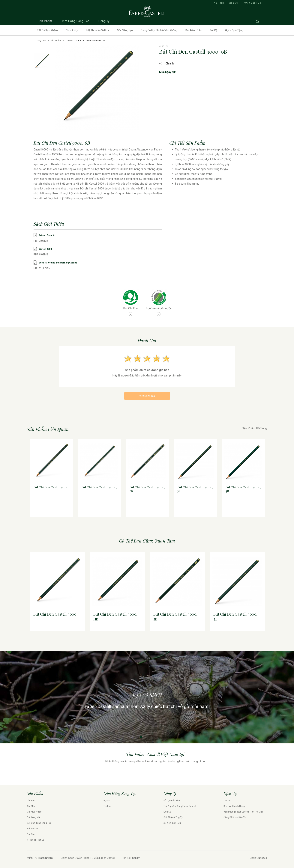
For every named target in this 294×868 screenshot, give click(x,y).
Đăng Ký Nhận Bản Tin (235, 819)
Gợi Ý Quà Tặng (234, 30)
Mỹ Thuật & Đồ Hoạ (98, 30)
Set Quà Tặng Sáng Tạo (39, 824)
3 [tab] (149, 525)
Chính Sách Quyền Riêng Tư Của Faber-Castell (88, 859)
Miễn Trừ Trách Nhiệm (40, 859)
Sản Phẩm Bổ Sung (254, 430)
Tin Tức (227, 802)
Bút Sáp (31, 835)
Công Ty (104, 21)
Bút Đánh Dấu (193, 30)
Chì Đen (69, 41)
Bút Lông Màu (34, 819)
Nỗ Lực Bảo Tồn (172, 802)
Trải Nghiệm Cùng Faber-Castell (180, 807)
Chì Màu (31, 807)
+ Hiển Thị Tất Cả (36, 841)
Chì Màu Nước (34, 813)
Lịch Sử (167, 813)
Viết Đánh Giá (147, 397)
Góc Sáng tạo (125, 30)
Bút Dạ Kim (33, 830)
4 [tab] (153, 525)
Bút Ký (213, 30)
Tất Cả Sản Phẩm (47, 30)
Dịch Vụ (233, 3)
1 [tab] (141, 525)
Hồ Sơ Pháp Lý (131, 859)
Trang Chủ (40, 41)
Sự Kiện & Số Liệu (172, 824)
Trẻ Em (107, 807)
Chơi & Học (72, 30)
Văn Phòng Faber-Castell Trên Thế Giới (243, 813)
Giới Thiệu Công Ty (173, 819)
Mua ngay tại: (167, 72)
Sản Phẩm (45, 21)
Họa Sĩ (107, 802)
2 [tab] (145, 525)
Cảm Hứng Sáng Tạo (75, 21)
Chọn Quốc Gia (253, 3)
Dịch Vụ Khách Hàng (234, 807)
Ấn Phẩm (219, 3)
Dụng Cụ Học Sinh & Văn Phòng (159, 30)
